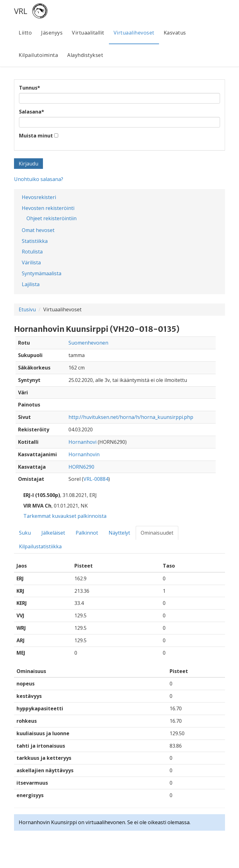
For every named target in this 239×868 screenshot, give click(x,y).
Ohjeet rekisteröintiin (52, 218)
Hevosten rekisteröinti (48, 208)
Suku (25, 533)
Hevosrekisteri (39, 197)
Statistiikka (35, 241)
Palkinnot (87, 533)
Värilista (31, 262)
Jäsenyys (52, 33)
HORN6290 (81, 467)
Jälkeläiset (53, 533)
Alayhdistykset (85, 55)
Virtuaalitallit (88, 33)
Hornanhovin (84, 454)
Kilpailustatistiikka (40, 546)
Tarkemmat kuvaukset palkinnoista (65, 516)
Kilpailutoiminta (38, 55)
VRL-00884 (96, 479)
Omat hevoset (38, 230)
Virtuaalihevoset (134, 33)
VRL (21, 11)
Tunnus (30, 88)
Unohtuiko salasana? (39, 179)
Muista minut (36, 136)
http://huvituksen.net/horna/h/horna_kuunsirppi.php (131, 417)
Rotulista (32, 252)
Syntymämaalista (42, 273)
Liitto (25, 33)
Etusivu (27, 309)
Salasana (32, 112)
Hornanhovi (82, 442)
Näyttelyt (119, 533)
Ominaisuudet (157, 533)
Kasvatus (175, 33)
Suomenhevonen (88, 343)
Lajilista (31, 284)
